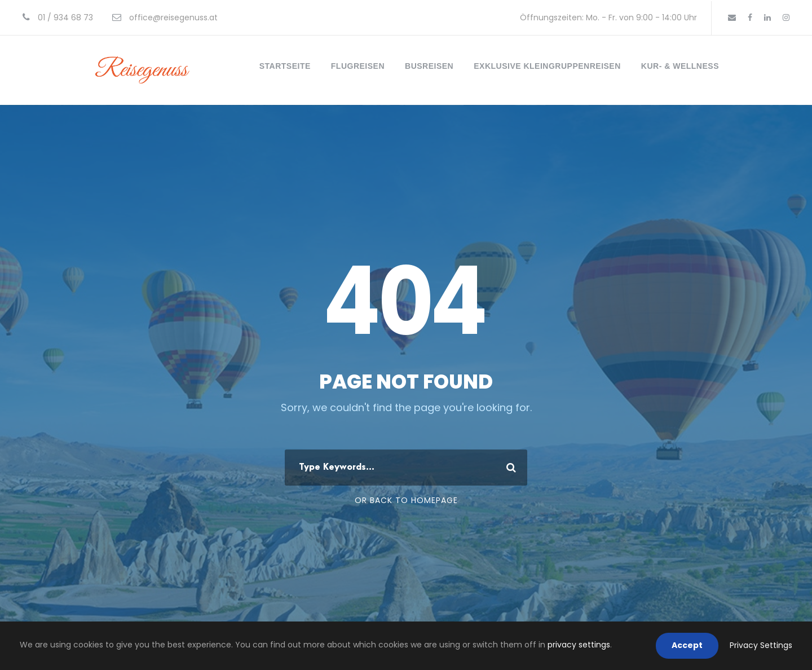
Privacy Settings (761, 645)
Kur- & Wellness (680, 66)
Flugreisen (358, 66)
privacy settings (579, 645)
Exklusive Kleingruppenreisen (547, 66)
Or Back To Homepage (406, 500)
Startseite (285, 66)
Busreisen (429, 66)
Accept (687, 645)
